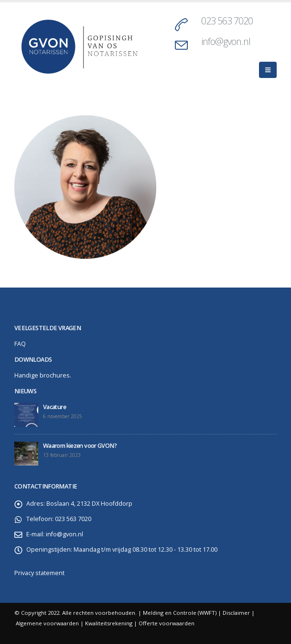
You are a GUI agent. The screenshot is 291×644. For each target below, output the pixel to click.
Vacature (54, 407)
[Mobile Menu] (268, 70)
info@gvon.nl (226, 41)
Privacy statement (39, 573)
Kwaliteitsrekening (109, 623)
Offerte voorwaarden (167, 623)
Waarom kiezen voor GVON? (80, 446)
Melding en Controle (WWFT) (180, 613)
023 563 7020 (227, 21)
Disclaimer (236, 613)
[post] (26, 415)
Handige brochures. (43, 375)
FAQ (20, 344)
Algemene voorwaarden (47, 623)
